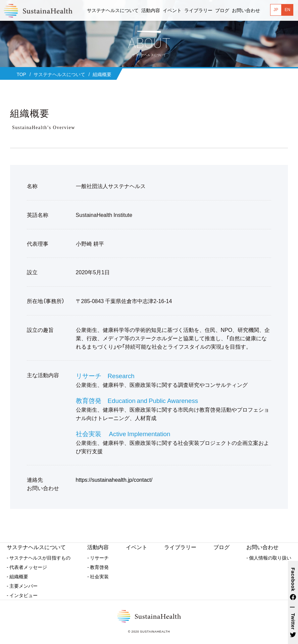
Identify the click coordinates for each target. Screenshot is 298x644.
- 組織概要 (17, 576)
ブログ (221, 547)
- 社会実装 (98, 576)
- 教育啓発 (98, 567)
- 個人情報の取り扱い (269, 558)
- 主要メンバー (22, 586)
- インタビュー (22, 595)
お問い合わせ (262, 547)
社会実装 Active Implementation (123, 433)
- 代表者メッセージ (27, 567)
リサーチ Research (105, 375)
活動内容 (98, 547)
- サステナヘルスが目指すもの (39, 558)
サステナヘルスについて (36, 547)
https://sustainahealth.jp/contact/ (114, 479)
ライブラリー (180, 547)
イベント (137, 547)
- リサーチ (98, 558)
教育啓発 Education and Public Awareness (137, 400)
